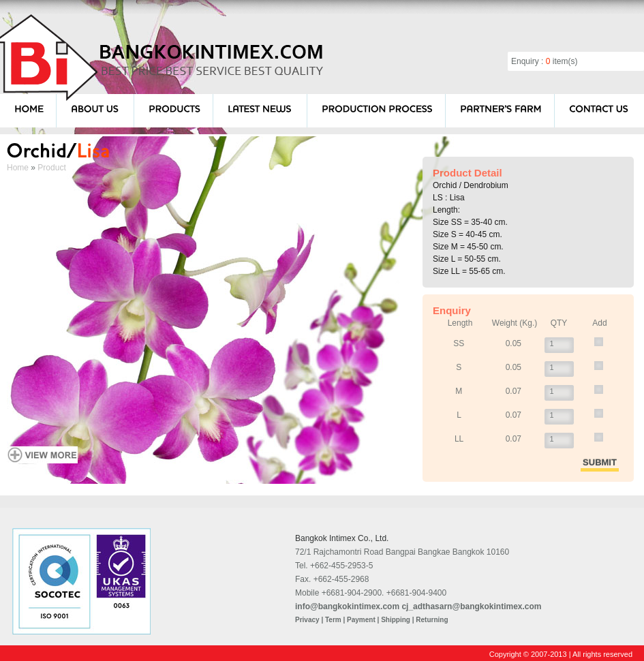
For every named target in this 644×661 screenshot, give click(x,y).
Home (18, 168)
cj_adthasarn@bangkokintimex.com (471, 606)
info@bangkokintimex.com (347, 606)
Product (51, 168)
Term (333, 620)
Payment (361, 620)
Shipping (396, 620)
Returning (432, 620)
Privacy (307, 620)
